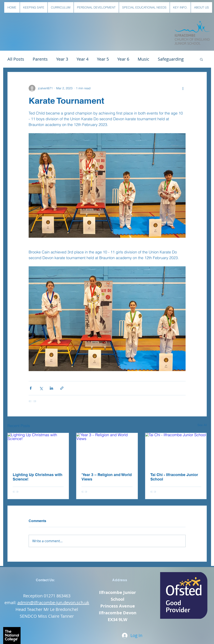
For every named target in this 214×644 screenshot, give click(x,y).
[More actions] (183, 88)
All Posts (16, 59)
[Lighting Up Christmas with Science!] (38, 450)
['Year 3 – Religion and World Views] (107, 450)
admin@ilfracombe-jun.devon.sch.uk (53, 603)
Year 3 (62, 59)
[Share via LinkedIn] (51, 388)
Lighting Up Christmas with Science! (38, 477)
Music (143, 59)
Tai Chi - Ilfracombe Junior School (174, 477)
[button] (34, 7)
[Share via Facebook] (31, 388)
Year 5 (103, 59)
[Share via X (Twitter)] (41, 388)
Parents (40, 59)
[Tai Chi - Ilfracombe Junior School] (176, 450)
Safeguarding (171, 59)
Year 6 (123, 59)
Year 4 (83, 59)
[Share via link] (62, 388)
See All (202, 425)
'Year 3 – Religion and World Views (107, 477)
